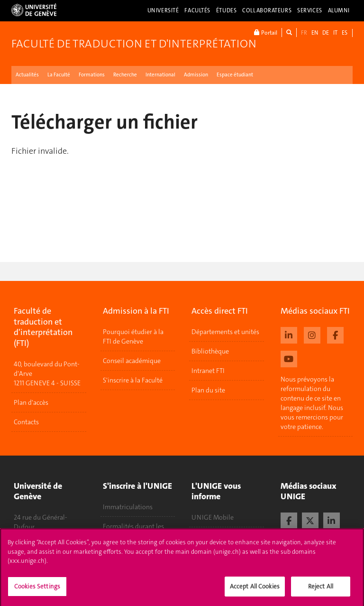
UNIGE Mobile (213, 517)
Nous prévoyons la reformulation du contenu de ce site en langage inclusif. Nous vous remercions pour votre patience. (312, 403)
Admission (196, 75)
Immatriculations (128, 507)
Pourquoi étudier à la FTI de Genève (133, 336)
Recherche (125, 75)
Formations (92, 75)
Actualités (27, 75)
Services (310, 10)
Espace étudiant (235, 75)
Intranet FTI (208, 371)
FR (304, 33)
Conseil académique (132, 361)
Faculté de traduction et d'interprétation (134, 44)
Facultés (197, 10)
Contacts (26, 422)
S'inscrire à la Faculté (133, 380)
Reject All (321, 590)
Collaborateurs (267, 10)
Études (226, 10)
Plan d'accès (31, 402)
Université (163, 10)
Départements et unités (225, 332)
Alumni (339, 10)
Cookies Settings (37, 590)
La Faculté (59, 75)
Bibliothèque (210, 351)
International (160, 75)
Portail (266, 33)
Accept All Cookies (255, 590)
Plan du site (208, 390)
